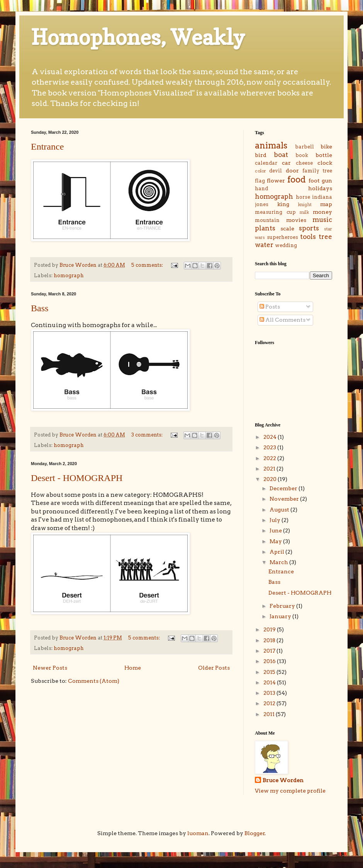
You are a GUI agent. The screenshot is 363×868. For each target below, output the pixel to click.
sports (309, 228)
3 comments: (148, 435)
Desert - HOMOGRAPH (77, 478)
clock (325, 163)
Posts (270, 307)
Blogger (255, 833)
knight (305, 205)
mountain (267, 220)
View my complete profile (290, 791)
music (322, 220)
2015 (270, 672)
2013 (270, 693)
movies (296, 220)
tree (325, 237)
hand (261, 188)
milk (304, 212)
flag (260, 181)
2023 (270, 447)
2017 (270, 651)
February (283, 606)
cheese (304, 163)
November (285, 499)
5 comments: (148, 265)
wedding (286, 245)
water (264, 245)
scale (287, 229)
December (284, 488)
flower (276, 181)
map (326, 204)
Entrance (47, 147)
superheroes (282, 237)
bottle (324, 155)
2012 (270, 703)
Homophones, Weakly (138, 37)
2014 (270, 682)
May (276, 541)
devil (276, 171)
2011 (270, 714)
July (276, 520)
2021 (270, 469)
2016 (270, 661)
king (283, 204)
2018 (270, 640)
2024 (271, 437)
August (280, 510)
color (260, 171)
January (281, 616)
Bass (40, 308)
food (297, 179)
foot (314, 181)
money (322, 212)
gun (327, 181)
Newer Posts (50, 668)
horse (303, 197)
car (286, 163)
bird (261, 155)
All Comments (282, 320)
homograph (69, 275)
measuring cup (275, 212)
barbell (304, 147)
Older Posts (214, 668)
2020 (271, 479)
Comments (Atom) (94, 681)
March (279, 562)
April (277, 552)
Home (133, 668)
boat (281, 155)
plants (265, 228)
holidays (320, 188)
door (292, 171)
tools (308, 237)
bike (326, 147)
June (276, 530)
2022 (270, 458)
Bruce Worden (283, 780)
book (302, 155)
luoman (198, 833)
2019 (270, 629)
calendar (266, 163)
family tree (317, 171)
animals (271, 145)
